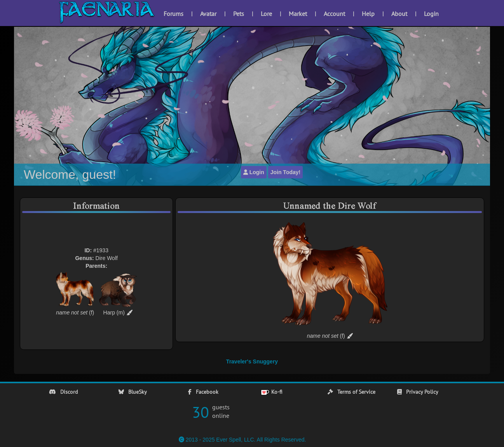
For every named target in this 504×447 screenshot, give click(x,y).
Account (334, 14)
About (399, 14)
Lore (266, 14)
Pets (239, 14)
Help (368, 14)
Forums (174, 14)
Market (298, 14)
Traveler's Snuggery (252, 361)
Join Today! (286, 172)
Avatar (208, 14)
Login (431, 14)
